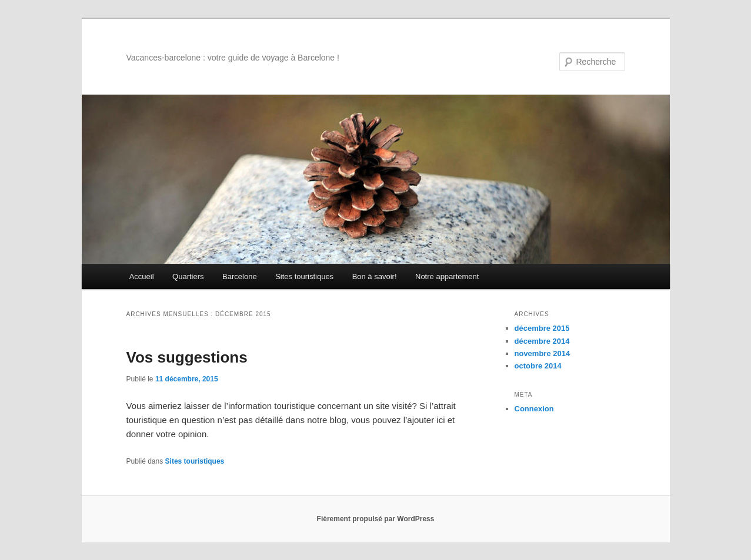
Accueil (142, 276)
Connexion (534, 409)
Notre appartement (447, 276)
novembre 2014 (543, 353)
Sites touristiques (304, 276)
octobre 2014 (538, 366)
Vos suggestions (187, 357)
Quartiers (188, 276)
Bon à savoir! (375, 276)
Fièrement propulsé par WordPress (376, 519)
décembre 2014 (542, 341)
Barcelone (240, 276)
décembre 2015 (542, 328)
